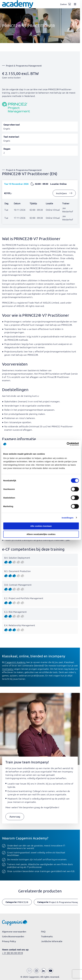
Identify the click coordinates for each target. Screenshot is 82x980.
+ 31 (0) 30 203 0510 (12, 953)
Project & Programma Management (24, 65)
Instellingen (68, 518)
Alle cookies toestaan (41, 526)
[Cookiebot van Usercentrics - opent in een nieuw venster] (67, 444)
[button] (15, 817)
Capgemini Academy (15, 662)
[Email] (29, 971)
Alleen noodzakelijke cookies (41, 534)
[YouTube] (51, 971)
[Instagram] (36, 971)
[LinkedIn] (44, 971)
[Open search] (64, 4)
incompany (8, 669)
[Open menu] (75, 4)
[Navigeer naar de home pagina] (18, 4)
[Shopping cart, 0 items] (69, 4)
